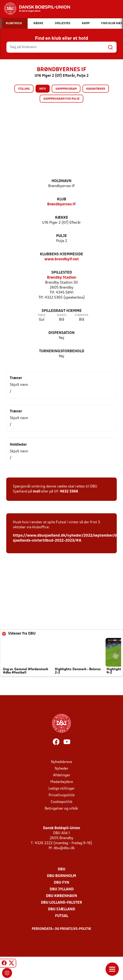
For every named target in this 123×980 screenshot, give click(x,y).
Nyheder (61, 769)
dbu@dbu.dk (64, 848)
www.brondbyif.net (62, 259)
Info (43, 89)
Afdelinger (62, 775)
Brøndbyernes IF (61, 204)
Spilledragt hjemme (62, 311)
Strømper (81, 315)
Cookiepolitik (61, 802)
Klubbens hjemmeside (61, 254)
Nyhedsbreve (61, 762)
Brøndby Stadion (62, 278)
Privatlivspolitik (62, 795)
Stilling (24, 89)
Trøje (42, 315)
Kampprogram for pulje (61, 99)
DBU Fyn (61, 883)
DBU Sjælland (61, 909)
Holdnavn (61, 181)
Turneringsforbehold (62, 351)
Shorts (62, 315)
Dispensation (61, 333)
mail (37, 492)
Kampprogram (66, 89)
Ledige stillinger (62, 789)
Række (62, 218)
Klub (62, 199)
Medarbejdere (62, 782)
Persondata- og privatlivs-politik (61, 929)
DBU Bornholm (61, 876)
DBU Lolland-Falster (61, 903)
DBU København (61, 896)
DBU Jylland (62, 889)
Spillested (62, 273)
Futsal (62, 916)
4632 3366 (69, 492)
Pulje (61, 236)
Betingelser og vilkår (61, 809)
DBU (61, 869)
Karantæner (96, 89)
